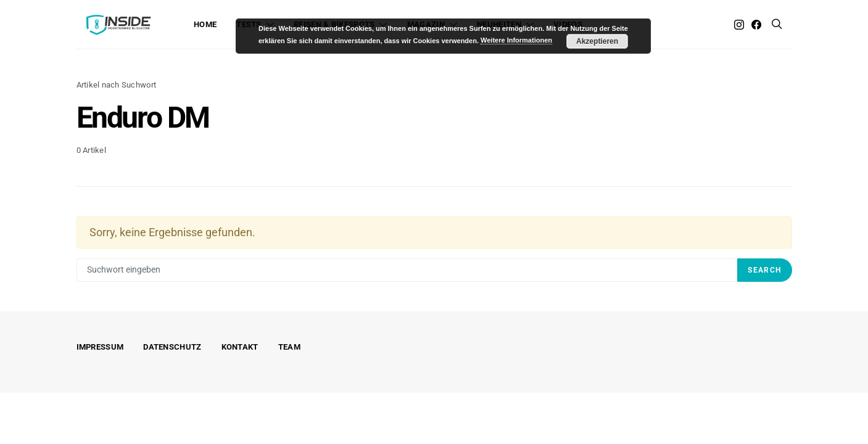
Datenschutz (172, 347)
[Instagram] (739, 25)
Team (289, 347)
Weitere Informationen (516, 40)
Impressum (100, 347)
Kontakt (240, 347)
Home (205, 24)
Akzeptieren (597, 41)
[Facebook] (756, 25)
